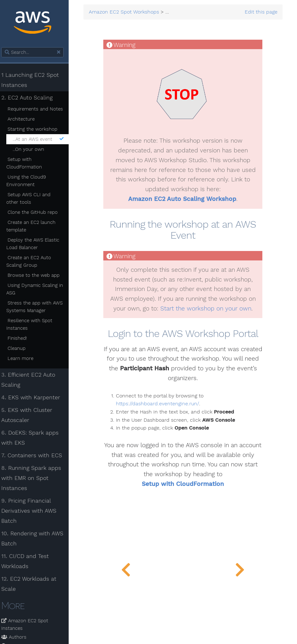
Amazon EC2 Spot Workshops (128, 12)
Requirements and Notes (39, 109)
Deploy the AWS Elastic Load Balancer (36, 244)
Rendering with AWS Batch (36, 539)
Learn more (24, 358)
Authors (18, 637)
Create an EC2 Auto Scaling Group (32, 261)
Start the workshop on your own (208, 309)
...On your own (32, 149)
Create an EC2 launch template (34, 226)
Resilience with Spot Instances (33, 324)
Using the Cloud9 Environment (30, 181)
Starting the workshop (36, 129)
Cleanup (20, 348)
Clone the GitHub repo (36, 212)
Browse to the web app (37, 275)
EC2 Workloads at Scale (33, 584)
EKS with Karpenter (34, 397)
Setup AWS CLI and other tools (32, 198)
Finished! (21, 338)
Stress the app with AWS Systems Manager (38, 307)
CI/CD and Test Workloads (29, 561)
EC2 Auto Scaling (31, 98)
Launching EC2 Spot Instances (34, 80)
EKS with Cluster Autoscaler (31, 415)
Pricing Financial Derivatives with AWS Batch (33, 511)
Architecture (25, 119)
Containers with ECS (35, 455)
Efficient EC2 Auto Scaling (32, 380)
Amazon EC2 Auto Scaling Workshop (184, 199)
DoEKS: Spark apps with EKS (34, 438)
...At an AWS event (42, 139)
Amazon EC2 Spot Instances (29, 624)
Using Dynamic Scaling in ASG (38, 289)
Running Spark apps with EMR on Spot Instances (35, 478)
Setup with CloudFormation (28, 163)
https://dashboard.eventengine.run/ (161, 404)
